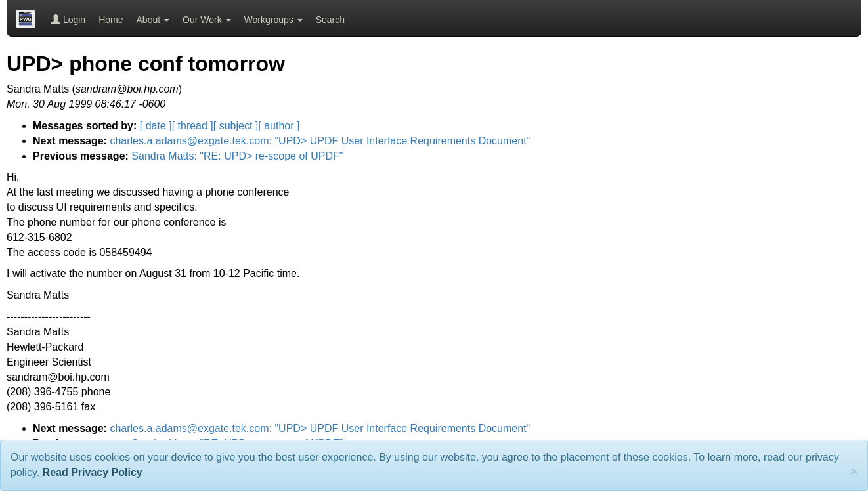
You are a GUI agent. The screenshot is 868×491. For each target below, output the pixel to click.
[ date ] (156, 126)
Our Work (207, 20)
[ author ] (279, 126)
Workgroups (273, 20)
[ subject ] (236, 126)
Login (68, 20)
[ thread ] (193, 126)
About (153, 20)
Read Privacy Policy (93, 472)
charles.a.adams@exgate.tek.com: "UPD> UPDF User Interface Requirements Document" (320, 141)
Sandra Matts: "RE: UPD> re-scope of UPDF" (237, 156)
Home (111, 20)
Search (330, 20)
